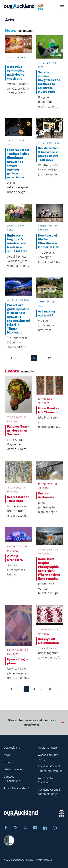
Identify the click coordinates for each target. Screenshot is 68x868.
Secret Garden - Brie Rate (18, 499)
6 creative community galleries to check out (16, 73)
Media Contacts (48, 748)
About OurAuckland (16, 788)
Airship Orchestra (15, 558)
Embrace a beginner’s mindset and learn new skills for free (17, 243)
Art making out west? (47, 313)
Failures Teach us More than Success (18, 430)
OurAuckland (12, 748)
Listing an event (14, 769)
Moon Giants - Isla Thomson (48, 410)
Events (8, 762)
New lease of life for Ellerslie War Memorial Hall (49, 241)
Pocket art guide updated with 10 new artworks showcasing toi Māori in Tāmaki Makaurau (18, 319)
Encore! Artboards (46, 495)
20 (49, 689)
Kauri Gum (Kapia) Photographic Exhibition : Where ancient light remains (49, 569)
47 (49, 358)
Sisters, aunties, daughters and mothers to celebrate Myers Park (49, 82)
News (7, 755)
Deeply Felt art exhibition (48, 641)
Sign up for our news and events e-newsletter (36, 724)
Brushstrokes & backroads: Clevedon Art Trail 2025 (48, 154)
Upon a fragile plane (18, 661)
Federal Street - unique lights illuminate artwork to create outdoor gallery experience (18, 164)
